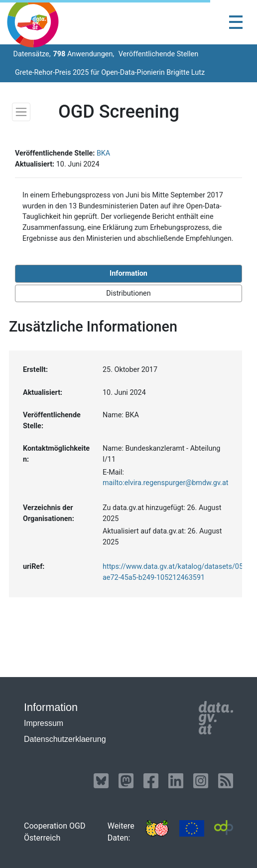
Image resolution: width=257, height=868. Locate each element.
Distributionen (128, 293)
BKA (103, 153)
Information (128, 273)
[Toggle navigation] (236, 22)
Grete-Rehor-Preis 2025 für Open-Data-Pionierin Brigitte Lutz (110, 73)
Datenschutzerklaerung (65, 739)
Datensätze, (31, 54)
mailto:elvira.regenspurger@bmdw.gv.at (165, 483)
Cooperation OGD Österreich (55, 832)
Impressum (44, 723)
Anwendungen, (84, 54)
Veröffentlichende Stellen (157, 54)
